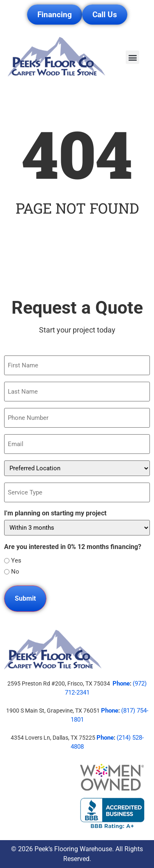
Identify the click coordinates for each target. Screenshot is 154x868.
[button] (132, 57)
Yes (16, 561)
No (15, 572)
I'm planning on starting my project (55, 513)
